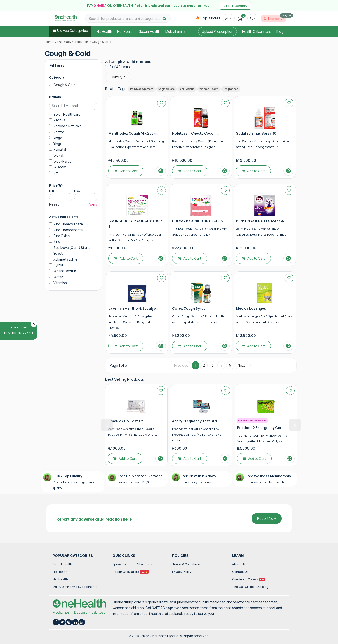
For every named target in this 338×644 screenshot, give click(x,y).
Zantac (59, 132)
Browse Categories (72, 31)
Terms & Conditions (186, 564)
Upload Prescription (218, 31)
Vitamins (60, 283)
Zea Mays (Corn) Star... (72, 248)
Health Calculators (257, 31)
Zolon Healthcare (67, 114)
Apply (93, 204)
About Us (239, 564)
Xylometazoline (66, 259)
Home (49, 42)
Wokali (59, 155)
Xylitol (58, 265)
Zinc (57, 242)
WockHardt (62, 161)
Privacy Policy (182, 572)
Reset (54, 204)
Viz (56, 173)
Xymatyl (60, 149)
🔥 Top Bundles (208, 18)
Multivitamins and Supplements (75, 587)
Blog (280, 31)
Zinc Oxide (62, 236)
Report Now (267, 518)
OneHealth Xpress (249, 579)
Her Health (125, 31)
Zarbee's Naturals (67, 126)
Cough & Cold (64, 85)
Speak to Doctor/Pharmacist (133, 564)
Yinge (58, 138)
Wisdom (60, 167)
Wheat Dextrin (65, 271)
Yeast (58, 253)
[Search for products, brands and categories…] (125, 19)
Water (58, 277)
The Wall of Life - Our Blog (250, 587)
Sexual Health (149, 31)
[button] (229, 18)
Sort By (117, 77)
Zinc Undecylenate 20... (72, 224)
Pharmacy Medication (73, 42)
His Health (104, 31)
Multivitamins (175, 31)
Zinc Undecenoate (68, 230)
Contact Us (240, 572)
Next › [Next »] (243, 365)
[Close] (34, 324)
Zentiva (59, 120)
